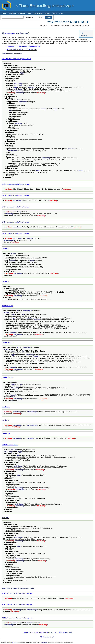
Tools (29, 13)
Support (47, 13)
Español (39, 632)
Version (11, 642)
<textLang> (6, 407)
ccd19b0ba (44, 642)
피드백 (53, 637)
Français (53, 632)
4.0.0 (15, 642)
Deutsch (32, 632)
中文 (71, 632)
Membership (38, 13)
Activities (22, 13)
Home (4, 13)
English (25, 632)
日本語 (59, 632)
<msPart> (5, 518)
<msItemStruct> (7, 306)
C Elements (83, 35)
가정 (81, 33)
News (61, 13)
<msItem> (5, 248)
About (55, 13)
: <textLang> (10, 33)
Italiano (46, 632)
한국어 (65, 632)
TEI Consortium (45, 637)
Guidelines (12, 13)
